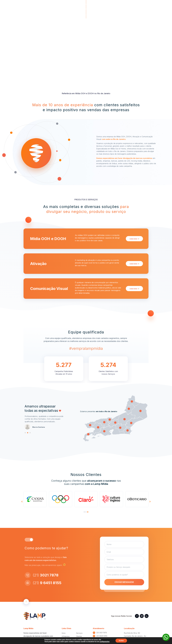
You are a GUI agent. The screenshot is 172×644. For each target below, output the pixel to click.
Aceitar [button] (121, 641)
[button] (137, 5)
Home (74, 5)
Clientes (118, 5)
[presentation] (84, 512)
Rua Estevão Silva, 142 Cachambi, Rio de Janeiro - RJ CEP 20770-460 (135, 636)
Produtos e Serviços (101, 5)
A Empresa (84, 5)
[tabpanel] (35, 499)
